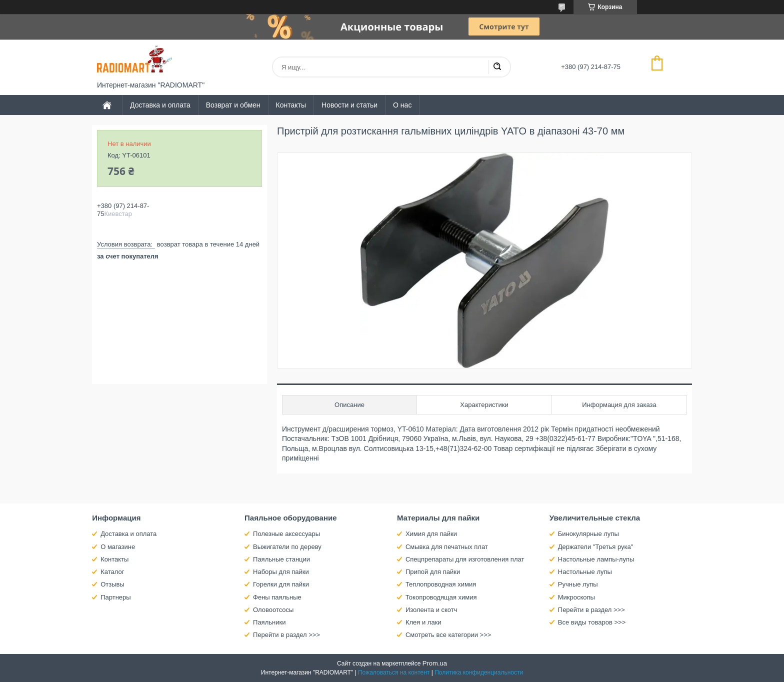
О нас (402, 105)
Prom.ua (435, 663)
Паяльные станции (281, 559)
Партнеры (115, 597)
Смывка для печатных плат (447, 547)
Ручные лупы (578, 584)
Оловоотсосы (273, 610)
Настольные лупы (585, 572)
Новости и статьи (349, 105)
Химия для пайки (431, 534)
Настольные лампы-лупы (596, 559)
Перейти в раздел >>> (286, 635)
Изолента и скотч (431, 610)
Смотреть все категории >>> (448, 635)
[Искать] (497, 67)
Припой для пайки (433, 572)
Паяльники (269, 622)
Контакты (291, 105)
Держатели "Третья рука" (596, 547)
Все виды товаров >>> (592, 622)
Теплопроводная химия (441, 584)
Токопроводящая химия (441, 597)
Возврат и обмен (233, 105)
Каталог (112, 572)
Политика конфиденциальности (479, 672)
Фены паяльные (277, 597)
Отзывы (112, 584)
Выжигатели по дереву (287, 547)
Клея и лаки (423, 622)
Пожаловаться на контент (394, 672)
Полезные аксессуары (286, 534)
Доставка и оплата (160, 105)
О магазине (118, 547)
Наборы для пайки (281, 572)
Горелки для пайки (281, 584)
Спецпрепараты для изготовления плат (465, 559)
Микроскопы (576, 597)
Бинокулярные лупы (588, 534)
